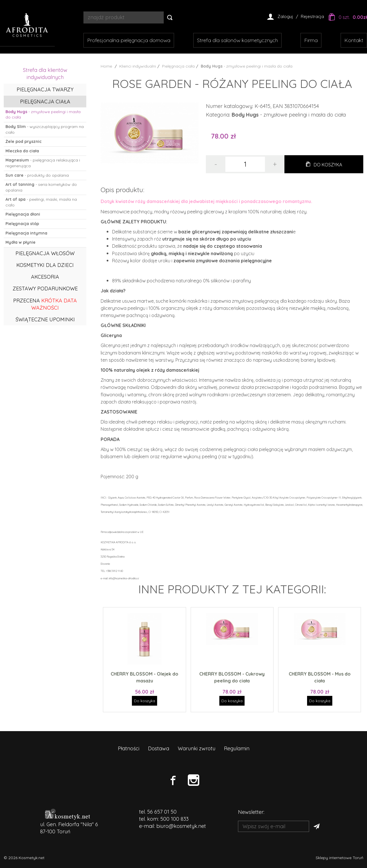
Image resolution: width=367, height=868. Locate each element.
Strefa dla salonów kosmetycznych (237, 40)
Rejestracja (312, 16)
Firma (311, 40)
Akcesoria (45, 277)
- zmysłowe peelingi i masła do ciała (43, 115)
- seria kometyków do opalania (41, 187)
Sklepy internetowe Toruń (339, 858)
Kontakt (354, 40)
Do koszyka (328, 165)
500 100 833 (174, 819)
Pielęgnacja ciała (45, 102)
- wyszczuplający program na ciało (45, 129)
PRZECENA (45, 304)
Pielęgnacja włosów (45, 253)
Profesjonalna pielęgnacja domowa (129, 40)
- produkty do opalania (37, 175)
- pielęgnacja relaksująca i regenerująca (43, 163)
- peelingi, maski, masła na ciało (41, 202)
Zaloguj (285, 16)
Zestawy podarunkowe (45, 289)
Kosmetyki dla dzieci (45, 265)
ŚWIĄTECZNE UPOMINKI (45, 319)
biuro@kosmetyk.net (181, 826)
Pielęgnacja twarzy (45, 89)
